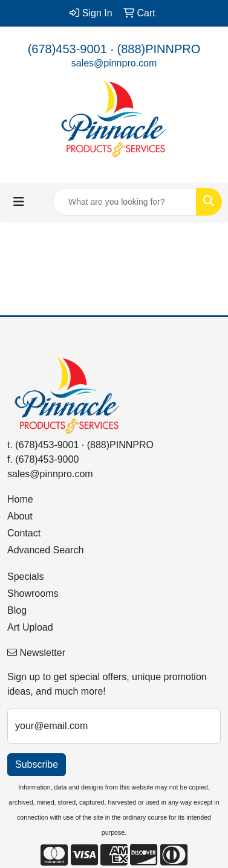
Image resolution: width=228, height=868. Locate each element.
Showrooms (33, 593)
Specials (25, 577)
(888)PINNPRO (159, 49)
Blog (17, 610)
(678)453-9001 (67, 49)
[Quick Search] (125, 202)
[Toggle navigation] (19, 202)
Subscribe (37, 764)
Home (20, 499)
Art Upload (30, 627)
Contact (24, 533)
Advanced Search (45, 550)
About (20, 516)
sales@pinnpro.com (114, 63)
